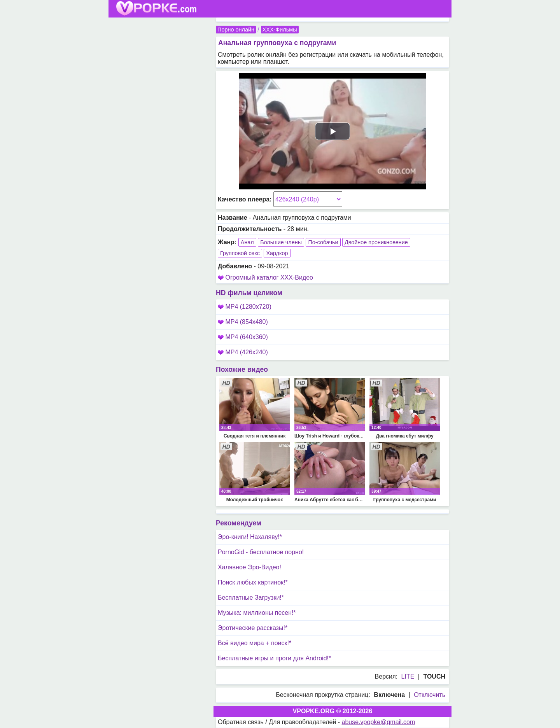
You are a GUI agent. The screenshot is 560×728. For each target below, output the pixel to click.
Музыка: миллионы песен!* (257, 613)
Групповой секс (240, 253)
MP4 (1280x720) (245, 307)
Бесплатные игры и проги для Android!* (274, 658)
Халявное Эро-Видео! (249, 567)
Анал (247, 242)
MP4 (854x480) (243, 322)
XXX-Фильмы (280, 30)
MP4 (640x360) (243, 337)
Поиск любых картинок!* (253, 582)
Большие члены (281, 242)
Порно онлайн (236, 30)
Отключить (430, 695)
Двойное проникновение (376, 242)
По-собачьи (323, 242)
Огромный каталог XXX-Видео (269, 277)
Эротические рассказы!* (253, 628)
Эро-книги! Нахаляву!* (250, 537)
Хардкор (277, 253)
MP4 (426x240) (243, 352)
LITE (408, 676)
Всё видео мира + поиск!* (255, 643)
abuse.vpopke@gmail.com (379, 722)
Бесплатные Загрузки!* (251, 598)
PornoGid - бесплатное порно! (261, 552)
